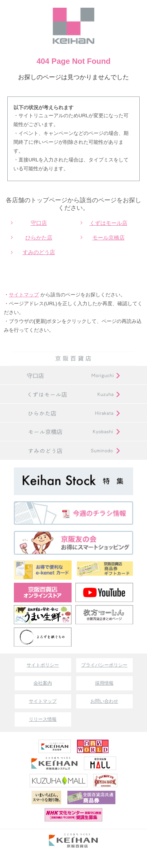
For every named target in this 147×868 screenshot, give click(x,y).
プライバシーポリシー (104, 665)
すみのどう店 (39, 252)
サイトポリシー (43, 665)
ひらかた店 (39, 238)
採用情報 (104, 683)
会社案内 (43, 683)
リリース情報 (43, 719)
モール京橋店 (109, 238)
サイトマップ (24, 295)
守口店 (39, 223)
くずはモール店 (109, 223)
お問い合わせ (104, 701)
